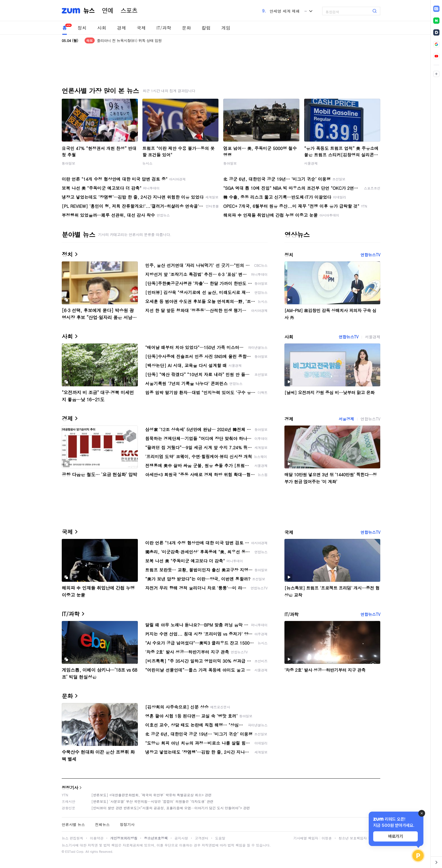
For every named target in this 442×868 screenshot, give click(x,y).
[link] (436, 9)
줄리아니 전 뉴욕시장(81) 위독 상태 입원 (129, 40)
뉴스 (89, 11)
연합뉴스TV (370, 255)
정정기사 (70, 787)
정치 (82, 28)
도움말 (220, 838)
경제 (121, 28)
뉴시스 (147, 163)
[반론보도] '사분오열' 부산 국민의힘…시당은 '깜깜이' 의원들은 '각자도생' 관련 (152, 801)
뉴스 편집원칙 (72, 838)
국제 (141, 28)
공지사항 (181, 838)
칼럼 (206, 28)
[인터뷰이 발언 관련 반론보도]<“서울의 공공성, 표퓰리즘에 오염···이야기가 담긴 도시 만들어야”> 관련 (171, 808)
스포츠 (129, 11)
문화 (186, 28)
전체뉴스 (102, 824)
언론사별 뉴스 (73, 824)
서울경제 (311, 163)
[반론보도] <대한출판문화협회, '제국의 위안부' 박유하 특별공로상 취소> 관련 (152, 795)
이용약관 (97, 838)
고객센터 (202, 838)
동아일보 (68, 163)
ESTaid (70, 852)
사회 (102, 28)
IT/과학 (164, 28)
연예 (108, 11)
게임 (226, 28)
